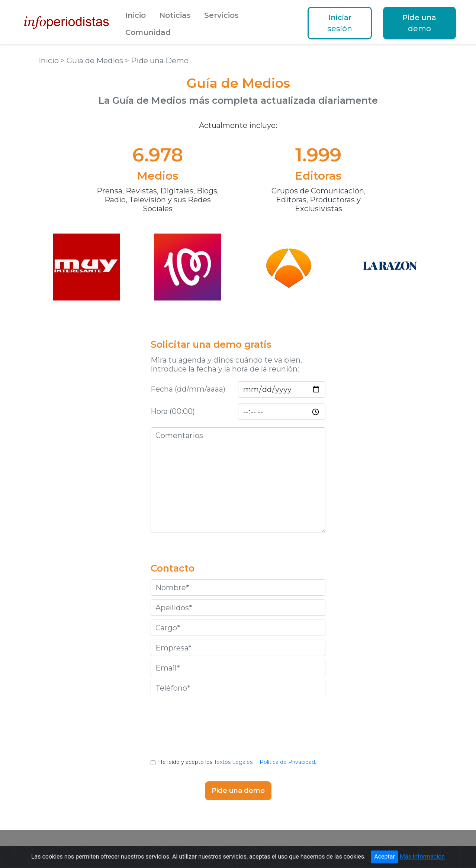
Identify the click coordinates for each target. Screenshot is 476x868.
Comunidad (148, 32)
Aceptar (385, 861)
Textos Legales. (234, 762)
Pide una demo (419, 23)
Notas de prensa (227, 849)
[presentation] (238, 733)
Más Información (422, 861)
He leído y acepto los (238, 762)
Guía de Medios (173, 849)
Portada (98, 849)
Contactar (323, 849)
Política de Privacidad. (288, 762)
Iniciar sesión (340, 23)
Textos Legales (279, 849)
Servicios (221, 15)
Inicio (136, 15)
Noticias (175, 15)
